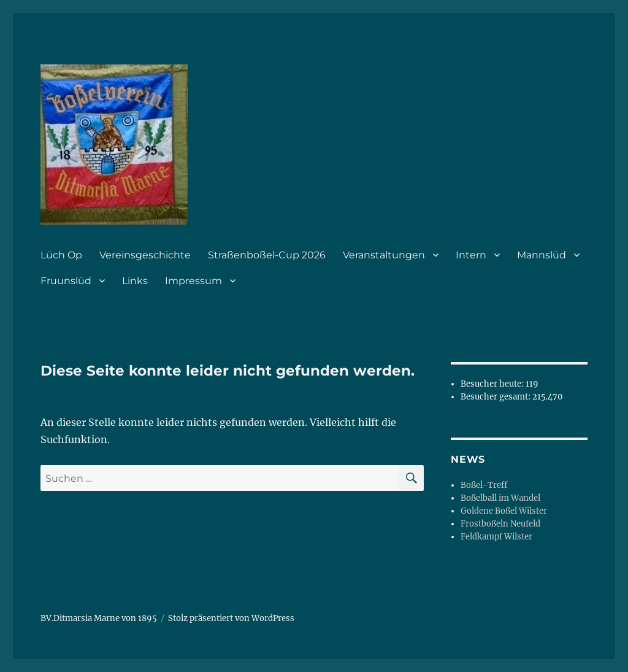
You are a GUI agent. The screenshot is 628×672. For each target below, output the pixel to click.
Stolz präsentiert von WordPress (231, 618)
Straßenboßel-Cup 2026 (267, 255)
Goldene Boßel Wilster (504, 511)
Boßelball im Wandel (500, 498)
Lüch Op (61, 255)
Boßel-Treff (484, 485)
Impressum (193, 281)
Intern (471, 255)
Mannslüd (542, 255)
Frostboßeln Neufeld (500, 524)
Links (135, 281)
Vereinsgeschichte (145, 255)
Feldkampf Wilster (496, 537)
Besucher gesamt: (496, 397)
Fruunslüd (66, 281)
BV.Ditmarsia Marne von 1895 (99, 618)
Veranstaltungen (384, 255)
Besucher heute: (493, 384)
